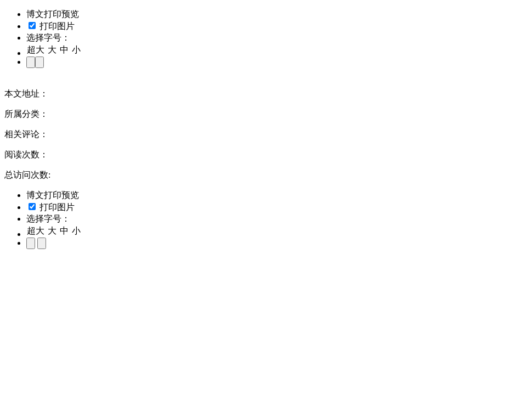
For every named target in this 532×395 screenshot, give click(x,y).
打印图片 (52, 26)
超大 (36, 50)
